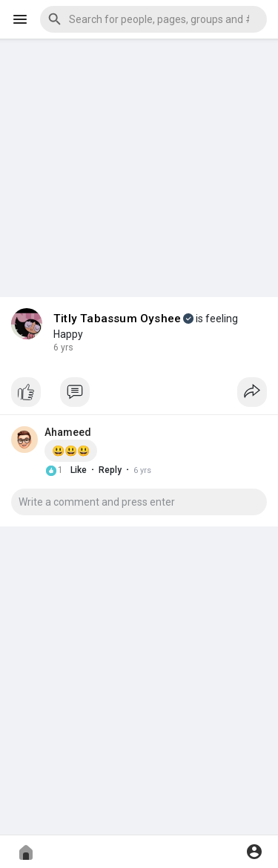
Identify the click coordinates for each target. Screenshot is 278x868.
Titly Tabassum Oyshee (117, 319)
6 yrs (63, 347)
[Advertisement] (139, 157)
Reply (110, 470)
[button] (153, 19)
